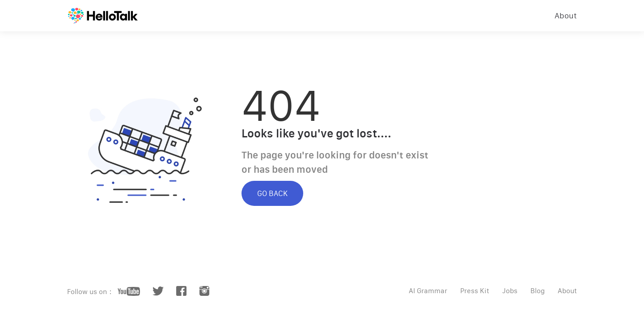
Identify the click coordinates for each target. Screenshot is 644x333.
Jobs (510, 291)
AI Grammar (428, 291)
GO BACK (272, 193)
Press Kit (475, 291)
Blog (538, 291)
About (566, 16)
